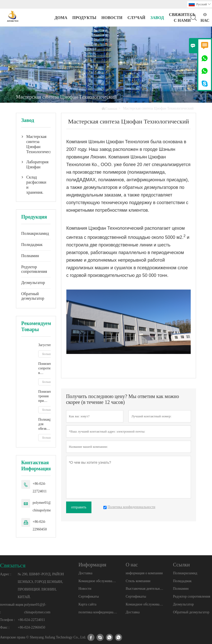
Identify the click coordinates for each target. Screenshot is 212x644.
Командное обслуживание (98, 581)
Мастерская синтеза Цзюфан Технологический (36, 144)
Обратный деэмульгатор (33, 296)
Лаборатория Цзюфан (36, 164)
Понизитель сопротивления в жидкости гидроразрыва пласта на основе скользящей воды (44, 369)
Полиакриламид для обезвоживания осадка (44, 424)
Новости (85, 589)
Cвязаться (13, 565)
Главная (111, 109)
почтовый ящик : (12, 608)
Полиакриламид (35, 233)
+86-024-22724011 (40, 487)
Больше (47, 354)
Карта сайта (88, 604)
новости (112, 18)
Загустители (44, 345)
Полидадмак (32, 245)
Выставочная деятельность (145, 589)
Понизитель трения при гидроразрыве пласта (44, 396)
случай (136, 18)
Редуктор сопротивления (34, 269)
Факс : (5, 627)
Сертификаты (89, 596)
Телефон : (7, 620)
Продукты (84, 18)
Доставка (85, 573)
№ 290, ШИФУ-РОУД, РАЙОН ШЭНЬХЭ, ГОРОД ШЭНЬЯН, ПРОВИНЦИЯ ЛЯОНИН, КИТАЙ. (41, 586)
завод (157, 18)
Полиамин (30, 256)
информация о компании (144, 573)
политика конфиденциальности (98, 612)
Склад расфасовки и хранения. (36, 185)
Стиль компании (138, 581)
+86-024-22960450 (40, 525)
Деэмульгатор (33, 283)
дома (61, 18)
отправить (79, 507)
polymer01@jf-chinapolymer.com (46, 506)
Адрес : (6, 574)
